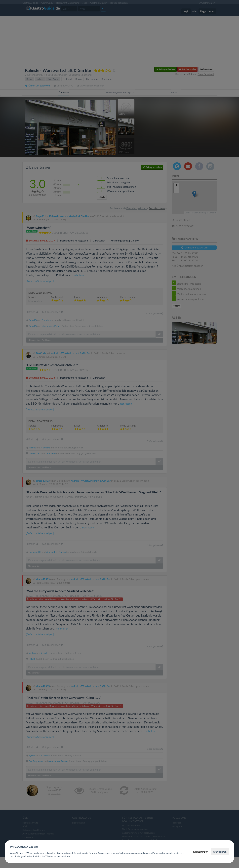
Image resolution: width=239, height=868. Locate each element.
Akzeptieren (220, 852)
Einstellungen (201, 852)
